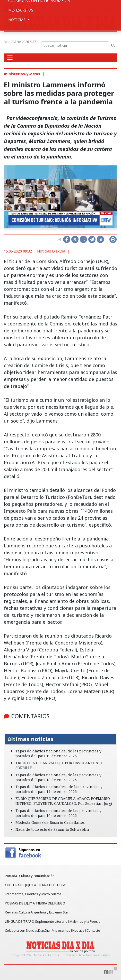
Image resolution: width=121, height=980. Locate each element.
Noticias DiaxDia (51, 251)
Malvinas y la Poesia (85, 921)
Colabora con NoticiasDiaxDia (27, 930)
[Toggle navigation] (10, 58)
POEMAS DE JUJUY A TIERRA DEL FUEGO (35, 903)
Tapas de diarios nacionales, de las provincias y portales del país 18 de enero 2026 (58, 777)
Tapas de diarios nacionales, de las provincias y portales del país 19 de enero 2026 (58, 753)
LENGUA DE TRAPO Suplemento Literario (36, 921)
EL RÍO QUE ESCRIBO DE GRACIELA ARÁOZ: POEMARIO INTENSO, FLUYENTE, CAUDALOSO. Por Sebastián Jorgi (64, 801)
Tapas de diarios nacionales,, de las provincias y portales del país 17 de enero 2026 (59, 789)
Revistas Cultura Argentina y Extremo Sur (37, 912)
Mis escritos (21, 10)
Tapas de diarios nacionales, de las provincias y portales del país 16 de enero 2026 (58, 813)
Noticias (78, 930)
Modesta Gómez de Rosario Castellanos (50, 822)
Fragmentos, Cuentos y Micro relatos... (34, 894)
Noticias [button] (17, 20)
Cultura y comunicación (37, 876)
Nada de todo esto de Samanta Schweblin (52, 829)
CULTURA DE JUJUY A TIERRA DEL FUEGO (36, 885)
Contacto (93, 930)
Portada (11, 876)
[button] (12, 729)
